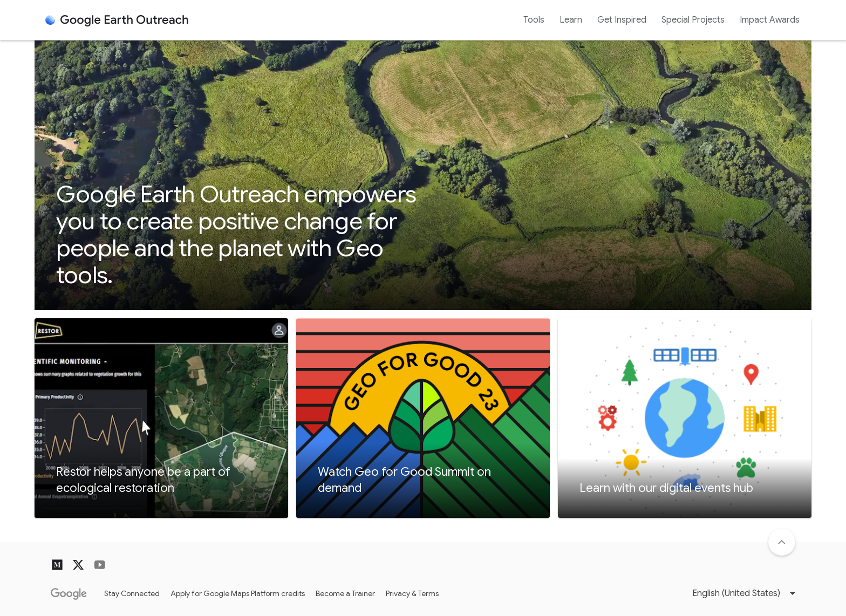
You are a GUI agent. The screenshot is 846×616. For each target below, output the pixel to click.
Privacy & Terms (412, 593)
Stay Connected (132, 593)
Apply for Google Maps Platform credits (238, 593)
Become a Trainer (345, 593)
